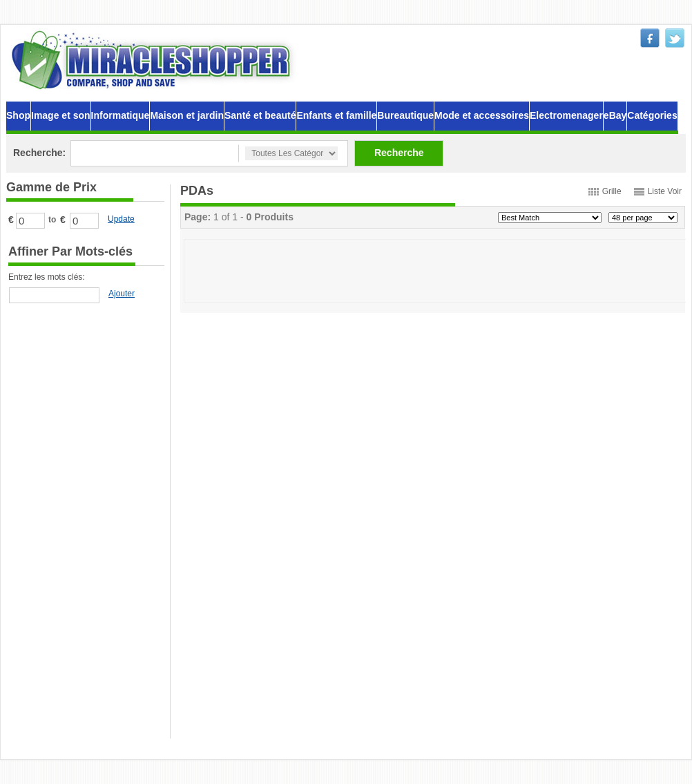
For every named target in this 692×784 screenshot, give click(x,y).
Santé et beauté (260, 115)
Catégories (652, 115)
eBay (615, 115)
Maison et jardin (187, 115)
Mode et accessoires (482, 115)
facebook (650, 38)
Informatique (121, 115)
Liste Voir (665, 191)
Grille (612, 191)
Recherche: (39, 153)
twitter (675, 38)
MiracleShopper (154, 60)
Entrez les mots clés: (47, 277)
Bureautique (405, 115)
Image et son (61, 115)
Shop (18, 115)
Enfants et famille (336, 115)
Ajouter (122, 294)
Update (121, 219)
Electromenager (566, 115)
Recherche (399, 153)
